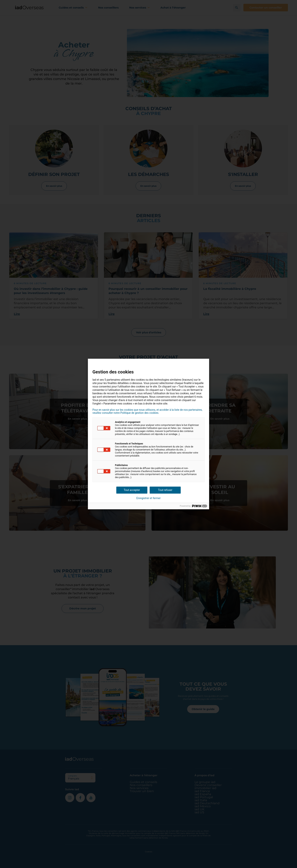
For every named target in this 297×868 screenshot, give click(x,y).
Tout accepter (132, 490)
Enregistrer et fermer (148, 498)
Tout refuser (165, 490)
